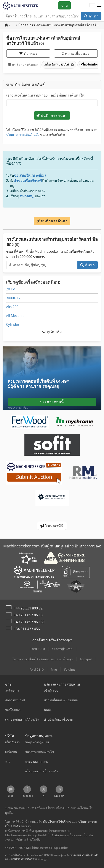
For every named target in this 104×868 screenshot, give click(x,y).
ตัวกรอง (28, 53)
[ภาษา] (92, 5)
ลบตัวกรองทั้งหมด (23, 65)
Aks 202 (12, 307)
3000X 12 (13, 298)
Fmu (54, 669)
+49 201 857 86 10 (28, 615)
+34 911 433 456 (27, 629)
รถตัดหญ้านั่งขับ (63, 649)
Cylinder (13, 324)
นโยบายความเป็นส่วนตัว (23, 135)
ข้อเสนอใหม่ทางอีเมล (30, 175)
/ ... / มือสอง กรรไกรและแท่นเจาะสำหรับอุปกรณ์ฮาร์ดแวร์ (51, 25)
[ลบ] (72, 65)
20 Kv (10, 289)
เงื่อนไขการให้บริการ (22, 859)
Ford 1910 (38, 649)
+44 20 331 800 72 (28, 608)
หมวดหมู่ (27, 196)
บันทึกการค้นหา (52, 115)
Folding (70, 669)
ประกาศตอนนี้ (52, 402)
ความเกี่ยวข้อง (76, 53)
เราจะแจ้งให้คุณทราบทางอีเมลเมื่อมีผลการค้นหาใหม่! (47, 95)
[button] (99, 5)
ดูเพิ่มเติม (52, 332)
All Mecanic (15, 316)
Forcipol (86, 659)
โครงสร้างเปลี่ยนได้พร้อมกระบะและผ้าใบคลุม (43, 659)
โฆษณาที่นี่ (52, 526)
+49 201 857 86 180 (29, 622)
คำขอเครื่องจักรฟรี (28, 181)
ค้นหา (91, 16)
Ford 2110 (37, 669)
